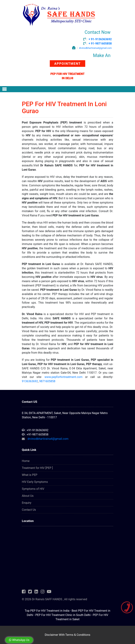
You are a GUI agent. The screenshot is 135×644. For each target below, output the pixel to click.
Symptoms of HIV (33, 489)
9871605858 (47, 381)
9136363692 (30, 381)
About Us (28, 496)
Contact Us (29, 510)
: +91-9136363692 (35, 430)
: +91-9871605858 (35, 434)
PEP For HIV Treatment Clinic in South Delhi (63, 615)
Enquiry (27, 503)
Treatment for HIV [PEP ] (37, 468)
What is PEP (30, 475)
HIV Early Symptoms (35, 482)
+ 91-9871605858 (100, 44)
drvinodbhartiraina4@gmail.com (95, 48)
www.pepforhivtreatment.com (64, 377)
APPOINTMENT (67, 64)
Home (26, 461)
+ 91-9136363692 (100, 39)
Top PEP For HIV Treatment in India (47, 611)
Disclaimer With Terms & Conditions (68, 635)
